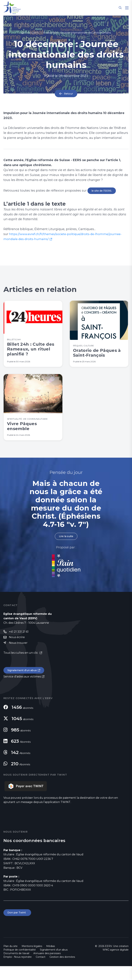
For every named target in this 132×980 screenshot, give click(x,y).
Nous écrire (17, 650)
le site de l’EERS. (103, 191)
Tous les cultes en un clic (21, 666)
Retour (68, 94)
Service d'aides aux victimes (22, 690)
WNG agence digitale (116, 964)
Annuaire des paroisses (47, 967)
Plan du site (10, 960)
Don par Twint (18, 926)
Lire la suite (66, 548)
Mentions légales (32, 960)
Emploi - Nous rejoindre (18, 971)
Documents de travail (16, 967)
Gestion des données (62, 971)
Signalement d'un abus (23, 684)
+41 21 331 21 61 (19, 644)
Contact (41, 971)
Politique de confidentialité (20, 964)
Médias (51, 960)
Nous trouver (18, 656)
